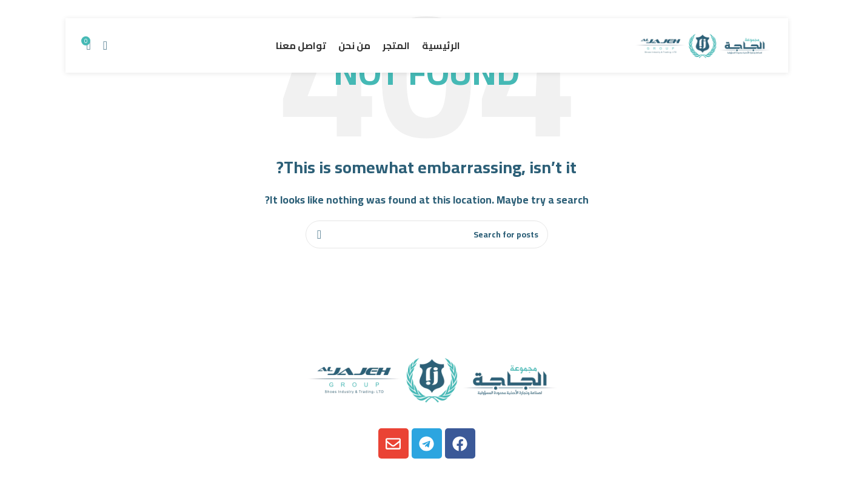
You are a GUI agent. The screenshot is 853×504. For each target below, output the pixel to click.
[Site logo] (700, 44)
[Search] (105, 45)
